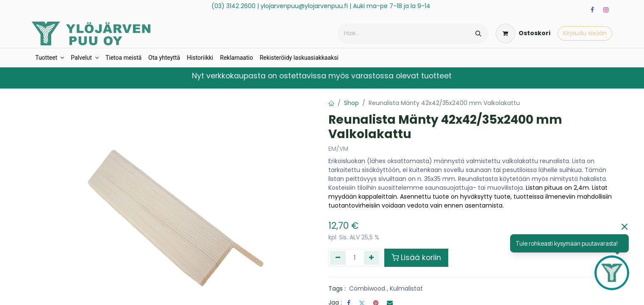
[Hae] (478, 33)
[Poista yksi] (338, 258)
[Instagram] (606, 10)
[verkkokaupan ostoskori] (523, 33)
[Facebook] (592, 10)
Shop (351, 103)
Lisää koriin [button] (416, 258)
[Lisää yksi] (372, 258)
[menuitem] (50, 58)
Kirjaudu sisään (585, 33)
